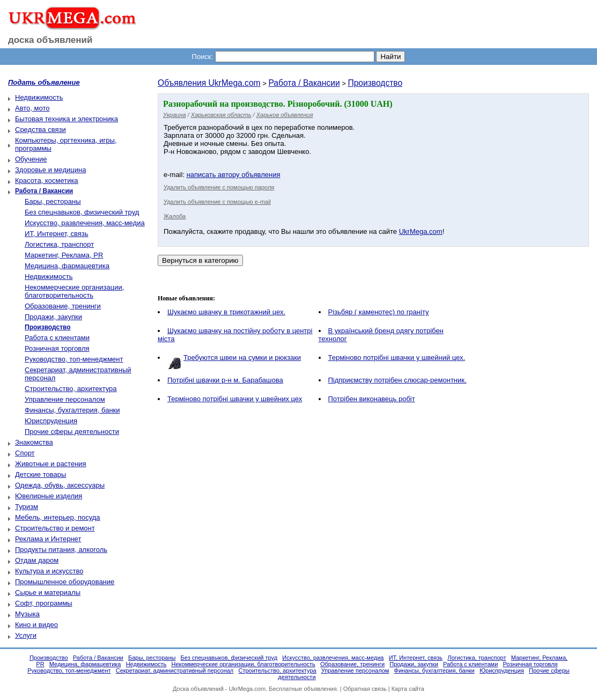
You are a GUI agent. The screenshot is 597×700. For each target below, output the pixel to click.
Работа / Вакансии (304, 83)
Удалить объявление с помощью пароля (219, 187)
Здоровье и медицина (50, 170)
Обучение (31, 159)
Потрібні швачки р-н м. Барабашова (225, 380)
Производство (375, 83)
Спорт (25, 453)
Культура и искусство (49, 571)
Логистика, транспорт (59, 244)
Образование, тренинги (63, 306)
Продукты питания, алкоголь (61, 550)
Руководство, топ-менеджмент (74, 359)
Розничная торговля (57, 348)
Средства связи (40, 130)
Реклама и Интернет (48, 539)
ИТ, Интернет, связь (57, 234)
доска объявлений (50, 40)
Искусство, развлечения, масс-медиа (85, 223)
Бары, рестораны (53, 201)
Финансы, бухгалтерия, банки (72, 410)
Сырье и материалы (48, 592)
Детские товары (40, 474)
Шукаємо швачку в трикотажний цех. (226, 312)
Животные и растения (51, 464)
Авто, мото (32, 108)
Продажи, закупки (53, 317)
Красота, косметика (47, 180)
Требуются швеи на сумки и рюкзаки (242, 358)
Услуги (26, 635)
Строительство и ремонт (55, 528)
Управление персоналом (65, 399)
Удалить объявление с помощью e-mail (217, 202)
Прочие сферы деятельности (72, 432)
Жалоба (175, 216)
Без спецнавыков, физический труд (82, 212)
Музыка (27, 614)
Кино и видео (36, 625)
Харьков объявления (285, 115)
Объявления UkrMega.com (209, 83)
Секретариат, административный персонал (175, 670)
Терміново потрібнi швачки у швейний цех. (397, 358)
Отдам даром (37, 560)
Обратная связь (365, 689)
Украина (175, 115)
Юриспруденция (51, 421)
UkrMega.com (421, 231)
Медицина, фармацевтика (67, 266)
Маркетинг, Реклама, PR (64, 255)
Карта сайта (408, 689)
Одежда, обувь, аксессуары (60, 485)
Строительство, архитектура (71, 389)
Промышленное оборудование (65, 582)
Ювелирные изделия (49, 496)
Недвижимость (39, 97)
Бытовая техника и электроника (67, 119)
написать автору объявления (234, 175)
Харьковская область (221, 115)
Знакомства (34, 442)
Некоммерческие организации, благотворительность (74, 291)
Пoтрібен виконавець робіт (372, 399)
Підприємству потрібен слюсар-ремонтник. (397, 380)
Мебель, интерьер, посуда (58, 517)
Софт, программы (44, 603)
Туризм (27, 507)
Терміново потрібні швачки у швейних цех (235, 399)
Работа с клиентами (57, 338)
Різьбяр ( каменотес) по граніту (379, 312)
